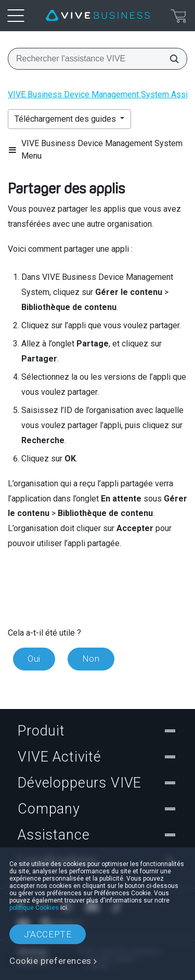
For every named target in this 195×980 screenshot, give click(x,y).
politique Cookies (34, 908)
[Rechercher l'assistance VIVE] (171, 59)
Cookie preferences (50, 961)
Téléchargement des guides (66, 119)
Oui (34, 659)
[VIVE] (98, 16)
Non (91, 659)
